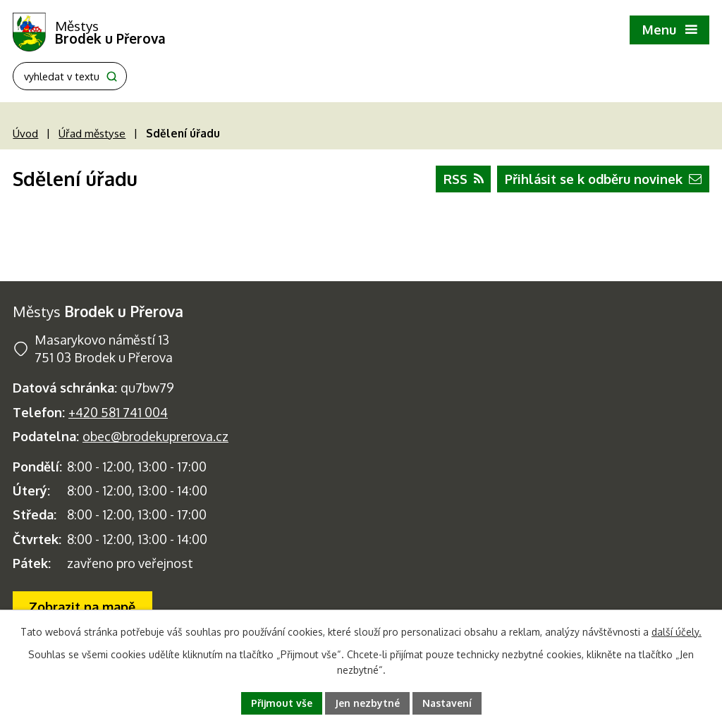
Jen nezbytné (367, 703)
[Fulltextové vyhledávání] (70, 76)
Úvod (25, 133)
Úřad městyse (92, 133)
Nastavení (447, 703)
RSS (464, 179)
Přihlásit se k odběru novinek (603, 179)
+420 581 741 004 (118, 412)
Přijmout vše (282, 703)
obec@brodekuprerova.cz (155, 436)
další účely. (677, 632)
